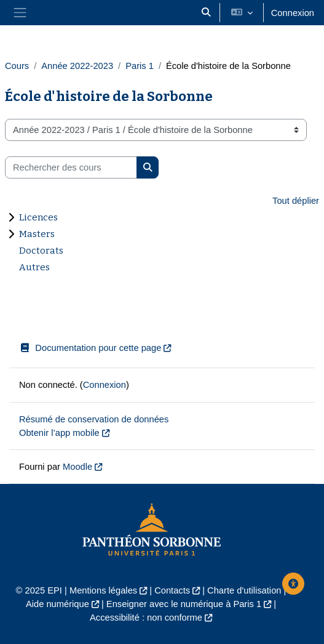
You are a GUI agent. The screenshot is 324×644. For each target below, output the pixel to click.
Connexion (293, 13)
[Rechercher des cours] (71, 167)
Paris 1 (140, 66)
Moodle (77, 467)
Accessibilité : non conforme (146, 618)
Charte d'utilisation (244, 590)
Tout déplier (296, 201)
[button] (206, 13)
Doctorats (41, 251)
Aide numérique (57, 604)
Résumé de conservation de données (94, 419)
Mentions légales (103, 590)
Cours (17, 66)
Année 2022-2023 (77, 66)
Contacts (172, 590)
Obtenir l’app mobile (59, 433)
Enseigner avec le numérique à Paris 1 (184, 604)
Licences (38, 217)
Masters (37, 234)
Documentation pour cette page (90, 348)
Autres (34, 267)
